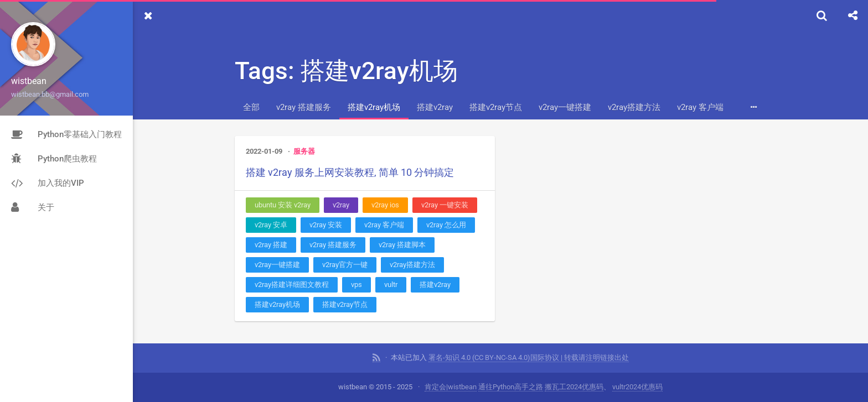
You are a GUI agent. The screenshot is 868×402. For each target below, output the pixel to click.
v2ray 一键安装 (445, 205)
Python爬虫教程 (54, 159)
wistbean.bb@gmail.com (50, 94)
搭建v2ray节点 (496, 107)
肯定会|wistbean (451, 387)
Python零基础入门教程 (66, 134)
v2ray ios (385, 205)
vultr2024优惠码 (637, 387)
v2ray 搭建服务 (304, 107)
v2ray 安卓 (271, 225)
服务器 (304, 151)
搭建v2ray (435, 107)
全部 (251, 107)
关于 (33, 207)
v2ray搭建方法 (634, 107)
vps (356, 284)
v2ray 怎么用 (446, 225)
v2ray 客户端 (700, 107)
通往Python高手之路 (511, 387)
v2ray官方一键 (345, 265)
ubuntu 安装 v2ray (283, 205)
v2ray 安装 (326, 225)
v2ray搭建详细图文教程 (292, 284)
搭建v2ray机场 (374, 107)
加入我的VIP (48, 183)
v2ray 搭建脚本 (402, 245)
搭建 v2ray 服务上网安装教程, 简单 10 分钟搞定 (350, 172)
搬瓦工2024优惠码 (574, 387)
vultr (391, 284)
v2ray (341, 205)
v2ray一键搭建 (565, 107)
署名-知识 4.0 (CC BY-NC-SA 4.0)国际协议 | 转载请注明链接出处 (529, 357)
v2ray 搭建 (271, 245)
